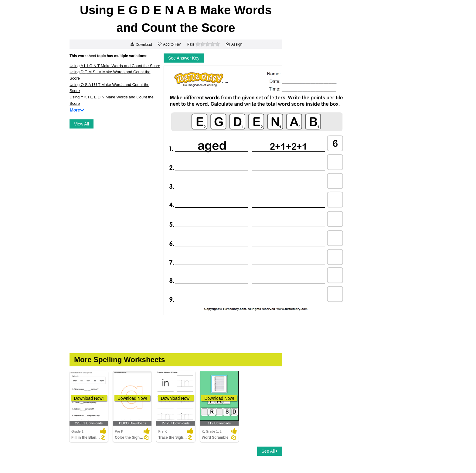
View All (82, 124)
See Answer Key (184, 58)
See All (270, 451)
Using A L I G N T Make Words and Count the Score (115, 66)
